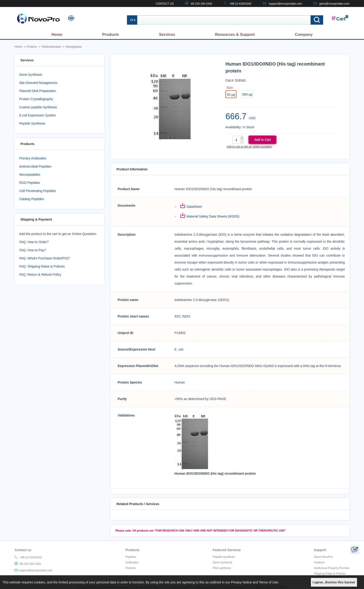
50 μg (231, 95)
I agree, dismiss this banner (334, 582)
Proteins (130, 568)
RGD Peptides (30, 183)
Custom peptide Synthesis (38, 107)
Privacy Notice (241, 582)
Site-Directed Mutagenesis (38, 83)
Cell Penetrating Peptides (38, 191)
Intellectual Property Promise (332, 568)
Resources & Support (235, 35)
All (132, 20)
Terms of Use (268, 582)
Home (57, 35)
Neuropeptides (30, 175)
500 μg (247, 94)
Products (111, 35)
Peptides (131, 557)
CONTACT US (165, 4)
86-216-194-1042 (201, 4)
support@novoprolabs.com (285, 4)
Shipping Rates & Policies (46, 266)
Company (304, 35)
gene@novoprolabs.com (334, 4)
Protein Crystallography (36, 99)
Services (167, 35)
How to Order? (38, 242)
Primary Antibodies (33, 158)
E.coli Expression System (38, 115)
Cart (338, 19)
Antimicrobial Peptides (35, 166)
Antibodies (132, 563)
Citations (319, 563)
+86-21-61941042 (240, 4)
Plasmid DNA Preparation (38, 91)
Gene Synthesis (31, 75)
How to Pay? (37, 250)
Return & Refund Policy (45, 275)
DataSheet (194, 207)
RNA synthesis (222, 568)
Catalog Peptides (32, 199)
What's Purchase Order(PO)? (49, 258)
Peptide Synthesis (32, 123)
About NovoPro (323, 557)
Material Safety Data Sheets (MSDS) (213, 216)
